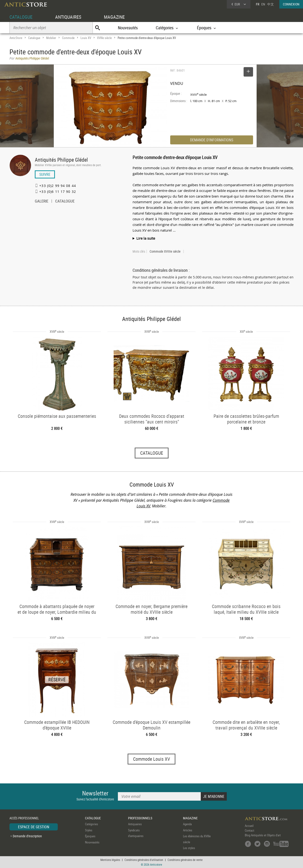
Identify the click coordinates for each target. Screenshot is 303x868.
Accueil (249, 826)
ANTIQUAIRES (68, 17)
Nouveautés (128, 28)
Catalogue (34, 38)
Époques (90, 836)
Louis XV (86, 38)
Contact (250, 830)
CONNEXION (291, 4)
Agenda (187, 824)
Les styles (189, 848)
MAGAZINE (114, 17)
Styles (89, 830)
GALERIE (42, 202)
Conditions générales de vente (185, 860)
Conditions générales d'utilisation (144, 860)
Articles (188, 830)
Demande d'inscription (27, 836)
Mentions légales (110, 860)
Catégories (91, 824)
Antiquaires (135, 824)
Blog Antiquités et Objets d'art (263, 835)
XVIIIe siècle (104, 38)
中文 (271, 4)
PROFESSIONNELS (140, 818)
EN (263, 4)
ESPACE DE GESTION (34, 827)
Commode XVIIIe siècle (165, 251)
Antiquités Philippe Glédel (61, 160)
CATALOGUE (21, 17)
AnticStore (16, 38)
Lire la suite (146, 238)
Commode (68, 38)
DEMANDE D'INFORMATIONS (212, 140)
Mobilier (51, 38)
